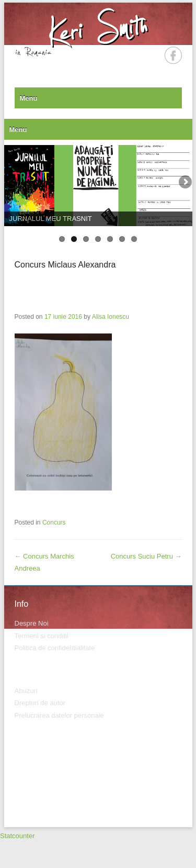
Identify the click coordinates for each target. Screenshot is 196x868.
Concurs (54, 522)
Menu (29, 98)
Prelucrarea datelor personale (59, 715)
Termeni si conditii (42, 636)
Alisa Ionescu (111, 317)
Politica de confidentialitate (55, 648)
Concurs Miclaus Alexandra (65, 265)
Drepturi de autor (40, 703)
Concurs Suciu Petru (146, 556)
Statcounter (18, 836)
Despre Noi (32, 623)
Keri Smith (98, 30)
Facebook (173, 55)
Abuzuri (26, 691)
